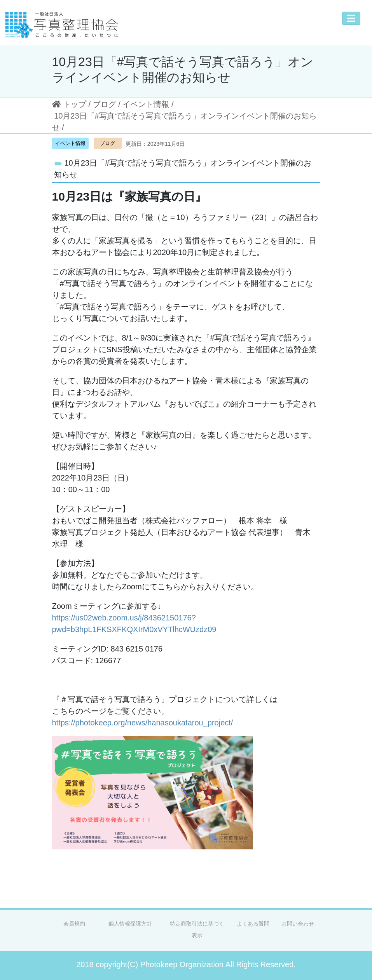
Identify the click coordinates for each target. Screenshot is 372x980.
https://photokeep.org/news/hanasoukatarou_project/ (143, 723)
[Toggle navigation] (351, 18)
